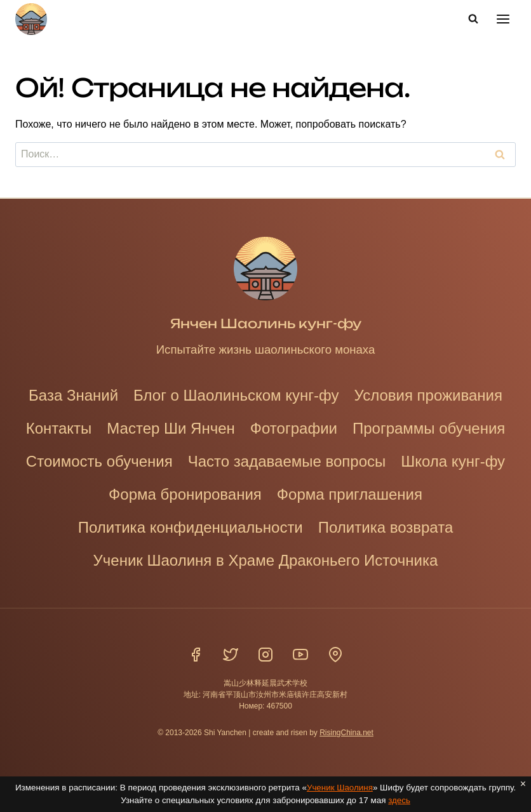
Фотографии (294, 428)
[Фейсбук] (196, 655)
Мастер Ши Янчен (171, 428)
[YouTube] (300, 655)
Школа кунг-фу (453, 461)
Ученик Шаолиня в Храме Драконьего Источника (266, 560)
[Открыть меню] (503, 19)
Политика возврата (386, 527)
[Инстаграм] (265, 655)
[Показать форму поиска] (473, 19)
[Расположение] (335, 655)
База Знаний (73, 395)
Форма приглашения (350, 494)
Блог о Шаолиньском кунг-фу (236, 395)
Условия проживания (428, 395)
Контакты (59, 428)
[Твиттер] (231, 655)
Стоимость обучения (99, 461)
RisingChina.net (346, 733)
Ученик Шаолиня (340, 788)
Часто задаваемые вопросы (287, 461)
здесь (400, 800)
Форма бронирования (185, 494)
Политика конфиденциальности (191, 527)
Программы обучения (429, 428)
